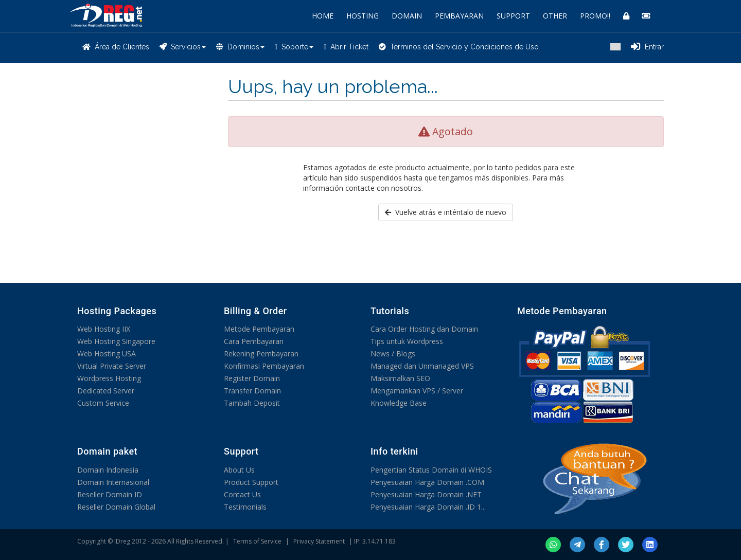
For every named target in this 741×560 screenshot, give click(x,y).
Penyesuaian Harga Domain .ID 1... (428, 507)
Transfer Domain (252, 391)
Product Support (251, 482)
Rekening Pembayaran (261, 354)
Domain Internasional (113, 482)
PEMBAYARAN (459, 16)
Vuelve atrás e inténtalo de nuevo (446, 212)
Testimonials (245, 507)
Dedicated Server (106, 391)
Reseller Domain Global (116, 507)
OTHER (555, 16)
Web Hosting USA (107, 354)
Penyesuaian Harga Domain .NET (426, 494)
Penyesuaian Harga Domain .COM (427, 482)
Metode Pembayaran (259, 329)
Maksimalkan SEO (400, 378)
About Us (239, 470)
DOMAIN (407, 16)
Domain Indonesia (108, 470)
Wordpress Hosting (109, 378)
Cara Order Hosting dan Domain (424, 329)
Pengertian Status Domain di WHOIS (431, 470)
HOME (323, 16)
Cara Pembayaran (254, 341)
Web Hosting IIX (104, 329)
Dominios (240, 47)
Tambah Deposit (252, 403)
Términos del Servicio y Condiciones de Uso (459, 47)
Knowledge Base (399, 403)
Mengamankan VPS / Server (417, 391)
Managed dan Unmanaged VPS (422, 366)
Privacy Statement (319, 541)
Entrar (647, 47)
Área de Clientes (116, 47)
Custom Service (103, 403)
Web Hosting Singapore (116, 341)
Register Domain (252, 378)
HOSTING (363, 16)
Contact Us (242, 494)
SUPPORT (513, 16)
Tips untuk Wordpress (407, 341)
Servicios (183, 47)
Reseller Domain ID (110, 494)
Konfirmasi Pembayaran (264, 366)
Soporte (294, 47)
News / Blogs (393, 354)
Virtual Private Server (112, 366)
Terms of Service (257, 541)
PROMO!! (595, 16)
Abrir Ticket (346, 47)
